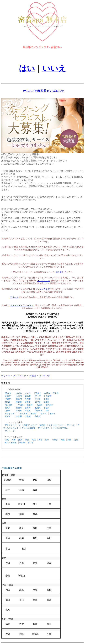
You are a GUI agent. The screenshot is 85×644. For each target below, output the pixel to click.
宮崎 (21, 634)
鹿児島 (35, 634)
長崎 (35, 624)
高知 (8, 610)
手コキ (31, 443)
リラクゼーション (56, 425)
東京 (8, 504)
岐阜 (21, 528)
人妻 (14, 440)
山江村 (19, 416)
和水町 (8, 402)
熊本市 (8, 393)
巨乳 (7, 440)
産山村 (30, 405)
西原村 (8, 408)
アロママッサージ (13, 425)
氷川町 (19, 411)
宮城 (21, 490)
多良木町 (24, 414)
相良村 (52, 414)
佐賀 (21, 624)
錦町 (48, 411)
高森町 (40, 405)
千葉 (49, 504)
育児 (76, 440)
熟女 (20, 440)
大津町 (38, 402)
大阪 (8, 563)
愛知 (8, 528)
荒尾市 (38, 393)
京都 (35, 563)
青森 (21, 480)
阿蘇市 (19, 399)
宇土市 (38, 396)
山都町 (8, 411)
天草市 (8, 396)
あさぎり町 (10, 414)
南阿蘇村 (49, 405)
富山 (8, 549)
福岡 (8, 624)
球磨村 (28, 416)
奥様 (40, 440)
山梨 (21, 538)
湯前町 (33, 414)
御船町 (19, 408)
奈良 (8, 576)
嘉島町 (28, 408)
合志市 (28, 399)
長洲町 (28, 402)
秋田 (35, 480)
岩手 (8, 490)
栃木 (8, 514)
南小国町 (9, 405)
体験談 (42, 425)
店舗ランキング (30, 425)
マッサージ (10, 431)
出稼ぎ (55, 440)
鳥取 (35, 590)
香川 (21, 600)
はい (27, 68)
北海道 (8, 480)
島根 (49, 590)
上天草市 (48, 396)
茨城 (21, 514)
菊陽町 (47, 402)
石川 (49, 538)
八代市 (19, 393)
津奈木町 (39, 411)
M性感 (22, 443)
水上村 (44, 414)
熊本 (49, 624)
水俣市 (47, 393)
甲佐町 (47, 408)
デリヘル (71, 425)
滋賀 (49, 563)
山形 (49, 480)
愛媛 (49, 600)
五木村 (8, 416)
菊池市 (28, 396)
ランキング (45, 289)
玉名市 (56, 393)
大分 (8, 634)
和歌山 (21, 576)
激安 (27, 440)
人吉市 (28, 393)
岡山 (8, 590)
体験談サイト (62, 272)
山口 (8, 600)
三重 (49, 528)
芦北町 (28, 411)
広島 (21, 590)
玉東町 (47, 399)
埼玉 (35, 504)
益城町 (38, 408)
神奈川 (21, 504)
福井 (24, 549)
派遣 (63, 440)
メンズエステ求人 (60, 428)
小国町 (21, 405)
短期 (47, 440)
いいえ (54, 68)
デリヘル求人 (44, 428)
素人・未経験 (11, 443)
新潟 (8, 538)
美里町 (38, 399)
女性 (69, 440)
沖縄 (49, 634)
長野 (35, 538)
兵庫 (21, 563)
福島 (35, 490)
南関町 (19, 402)
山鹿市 (19, 396)
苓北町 (38, 416)
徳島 (35, 600)
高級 (34, 440)
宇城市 (8, 399)
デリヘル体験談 (28, 428)
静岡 (35, 528)
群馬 (35, 514)
